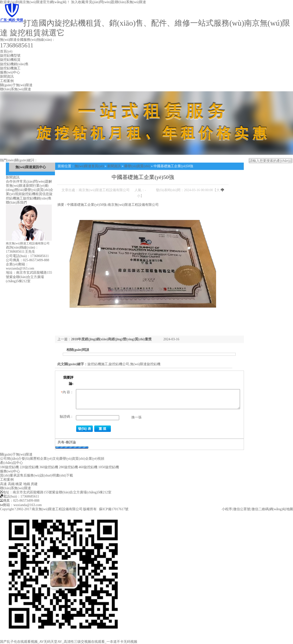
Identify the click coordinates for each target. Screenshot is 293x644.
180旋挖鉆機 (9, 467)
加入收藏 (78, 2)
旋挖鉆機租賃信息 (35, 194)
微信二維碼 (260, 509)
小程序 (227, 509)
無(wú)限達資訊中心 (31, 167)
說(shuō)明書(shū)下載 (57, 475)
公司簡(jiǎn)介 (11, 459)
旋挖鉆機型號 (10, 56)
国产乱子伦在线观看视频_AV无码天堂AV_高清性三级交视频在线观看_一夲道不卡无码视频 (69, 642)
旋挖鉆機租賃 (10, 60)
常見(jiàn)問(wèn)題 (100, 2)
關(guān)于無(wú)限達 (16, 85)
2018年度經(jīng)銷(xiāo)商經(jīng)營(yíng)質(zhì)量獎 (111, 339)
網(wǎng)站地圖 (281, 509)
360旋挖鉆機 (49, 467)
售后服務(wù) (30, 475)
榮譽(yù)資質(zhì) (37, 190)
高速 (3, 484)
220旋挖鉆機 (29, 467)
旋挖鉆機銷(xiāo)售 (14, 64)
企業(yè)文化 (50, 459)
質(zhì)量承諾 (10, 475)
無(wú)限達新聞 (21, 186)
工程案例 (7, 81)
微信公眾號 (242, 509)
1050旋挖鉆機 (109, 467)
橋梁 (19, 484)
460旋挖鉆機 (88, 467)
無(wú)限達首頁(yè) (89, 166)
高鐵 (11, 484)
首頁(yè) (6, 51)
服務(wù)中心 (10, 72)
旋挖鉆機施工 (10, 68)
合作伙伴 (13, 182)
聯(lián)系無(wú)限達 (131, 2)
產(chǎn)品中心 (11, 463)
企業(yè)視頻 (95, 459)
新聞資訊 (7, 77)
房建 (34, 484)
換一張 (136, 417)
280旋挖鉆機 (68, 467)
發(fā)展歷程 (31, 459)
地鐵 (27, 484)
